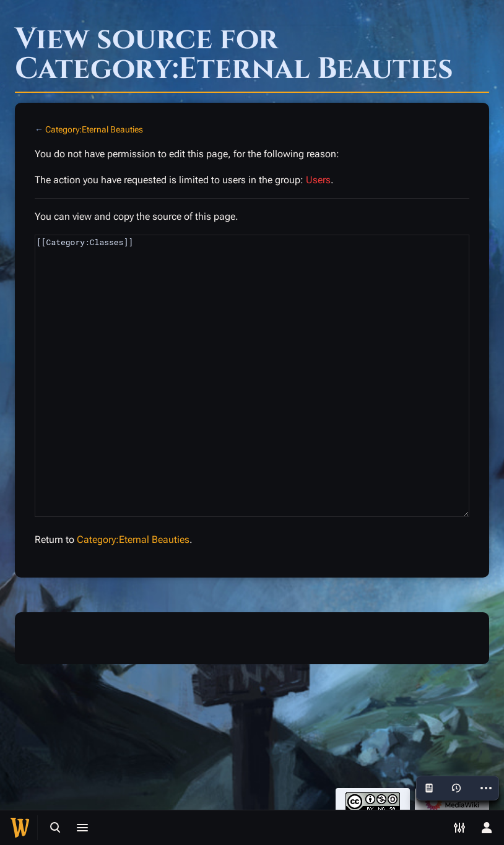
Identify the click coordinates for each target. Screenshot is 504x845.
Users (318, 180)
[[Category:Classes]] (252, 376)
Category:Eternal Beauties (94, 129)
